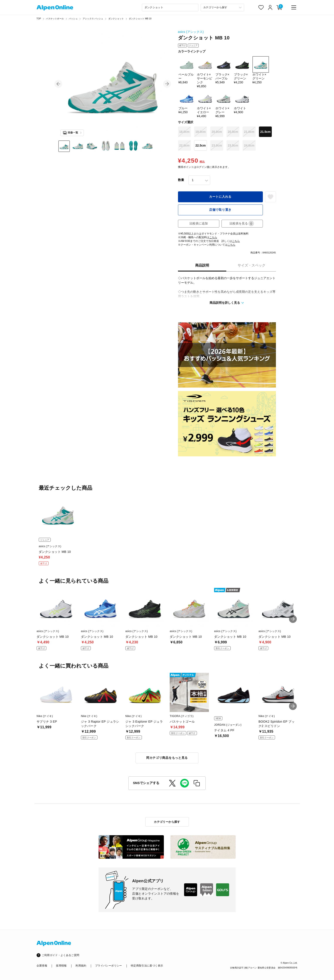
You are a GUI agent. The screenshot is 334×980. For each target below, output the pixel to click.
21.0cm (249, 132)
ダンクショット (116, 19)
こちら (213, 237)
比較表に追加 (199, 223)
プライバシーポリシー (109, 966)
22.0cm (184, 145)
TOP (39, 19)
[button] (58, 84)
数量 (181, 180)
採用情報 (61, 966)
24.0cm (249, 145)
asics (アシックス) (191, 32)
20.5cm (233, 132)
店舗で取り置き (220, 210)
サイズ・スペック (252, 265)
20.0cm (217, 132)
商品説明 (202, 265)
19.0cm (201, 132)
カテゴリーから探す (167, 822)
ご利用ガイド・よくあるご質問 (61, 955)
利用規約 (81, 966)
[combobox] (170, 8)
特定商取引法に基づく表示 (147, 966)
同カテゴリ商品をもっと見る (167, 758)
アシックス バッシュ (93, 19)
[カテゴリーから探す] (222, 8)
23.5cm (233, 145)
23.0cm (217, 145)
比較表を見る (242, 223)
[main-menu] (294, 7)
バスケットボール (55, 19)
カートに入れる (220, 197)
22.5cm (201, 145)
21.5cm (265, 132)
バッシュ (73, 19)
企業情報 (42, 966)
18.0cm (184, 132)
